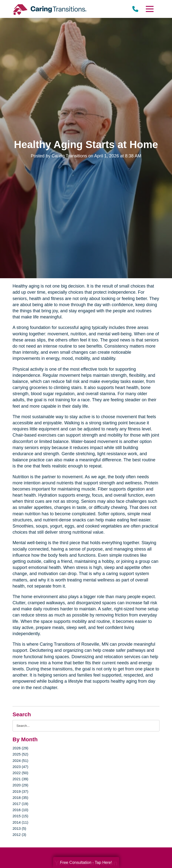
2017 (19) (20, 804)
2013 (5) (19, 828)
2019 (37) (20, 791)
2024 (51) (20, 761)
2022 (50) (20, 773)
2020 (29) (20, 785)
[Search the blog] (86, 726)
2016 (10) (20, 810)
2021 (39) (20, 779)
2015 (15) (20, 816)
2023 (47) (20, 767)
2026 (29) (20, 748)
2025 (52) (20, 754)
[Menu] (149, 9)
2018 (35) (20, 798)
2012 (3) (19, 835)
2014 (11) (20, 822)
